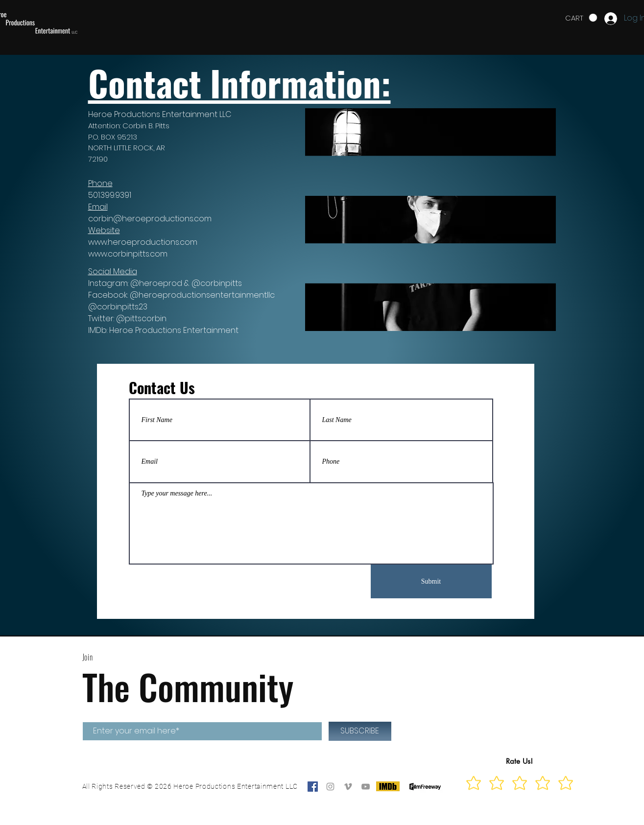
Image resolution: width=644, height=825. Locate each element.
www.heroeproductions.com (143, 242)
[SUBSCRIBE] (360, 731)
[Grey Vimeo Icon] (348, 787)
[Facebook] (313, 787)
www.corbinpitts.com (128, 254)
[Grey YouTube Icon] (366, 787)
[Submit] (431, 581)
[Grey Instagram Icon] (330, 787)
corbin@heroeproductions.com (150, 219)
